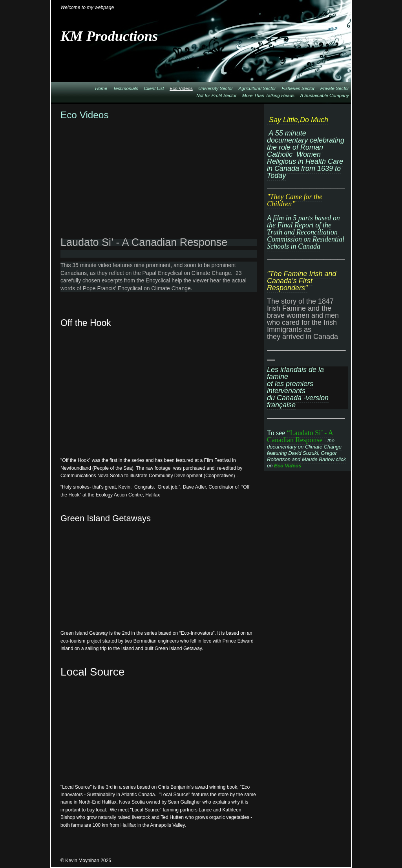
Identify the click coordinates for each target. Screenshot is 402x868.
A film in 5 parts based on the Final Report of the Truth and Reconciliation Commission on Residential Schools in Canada (306, 232)
